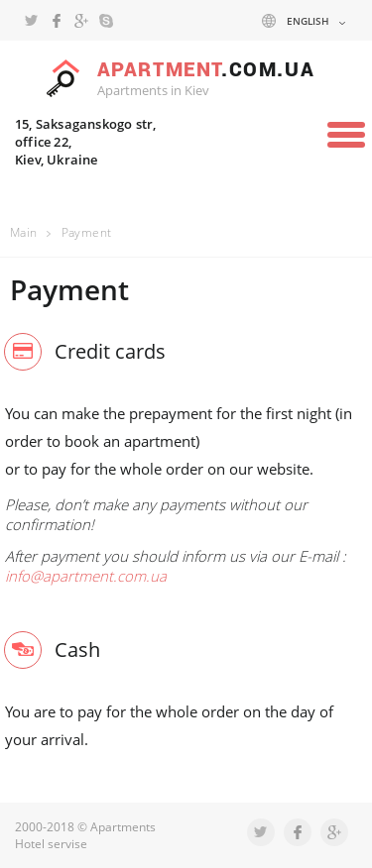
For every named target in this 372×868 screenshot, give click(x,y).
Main (24, 232)
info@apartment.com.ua (86, 576)
